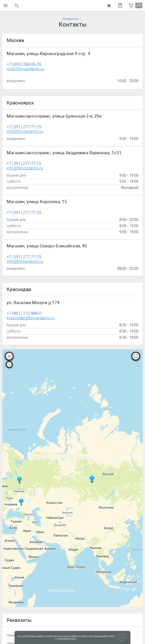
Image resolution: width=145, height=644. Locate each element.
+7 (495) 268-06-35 (24, 64)
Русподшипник (70, 19)
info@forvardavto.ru (25, 132)
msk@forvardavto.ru (25, 69)
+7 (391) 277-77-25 (24, 127)
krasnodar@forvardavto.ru (31, 318)
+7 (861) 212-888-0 (24, 313)
